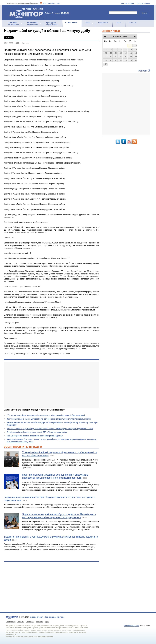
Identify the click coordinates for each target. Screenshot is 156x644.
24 (106, 60)
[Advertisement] (52, 385)
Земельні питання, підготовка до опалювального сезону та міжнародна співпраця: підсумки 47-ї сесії (50, 429)
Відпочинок (103, 23)
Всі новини (143, 70)
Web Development (132, 626)
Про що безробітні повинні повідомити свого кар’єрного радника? (35, 436)
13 (121, 53)
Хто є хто (133, 23)
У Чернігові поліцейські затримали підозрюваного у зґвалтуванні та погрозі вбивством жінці (46, 415)
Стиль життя (71, 23)
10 (106, 53)
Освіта (88, 23)
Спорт (118, 23)
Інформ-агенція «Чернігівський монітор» (27, 13)
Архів (47, 622)
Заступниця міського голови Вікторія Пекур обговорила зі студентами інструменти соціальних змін (49, 419)
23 (136, 57)
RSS (45, 3)
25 (111, 60)
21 (126, 57)
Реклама (20, 622)
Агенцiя (25, 43)
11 (111, 53)
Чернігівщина (13, 23)
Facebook (56, 3)
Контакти (39, 622)
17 (106, 57)
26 (116, 60)
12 (116, 53)
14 (126, 53)
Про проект (10, 622)
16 (136, 53)
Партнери (30, 622)
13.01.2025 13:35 (12, 43)
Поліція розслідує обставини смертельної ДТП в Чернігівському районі (37, 432)
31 (106, 64)
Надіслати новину (128, 3)
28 (126, 60)
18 (111, 57)
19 (116, 57)
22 (131, 57)
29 (131, 60)
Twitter (49, 3)
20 (121, 57)
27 (121, 60)
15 (131, 53)
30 (136, 60)
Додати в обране (144, 3)
